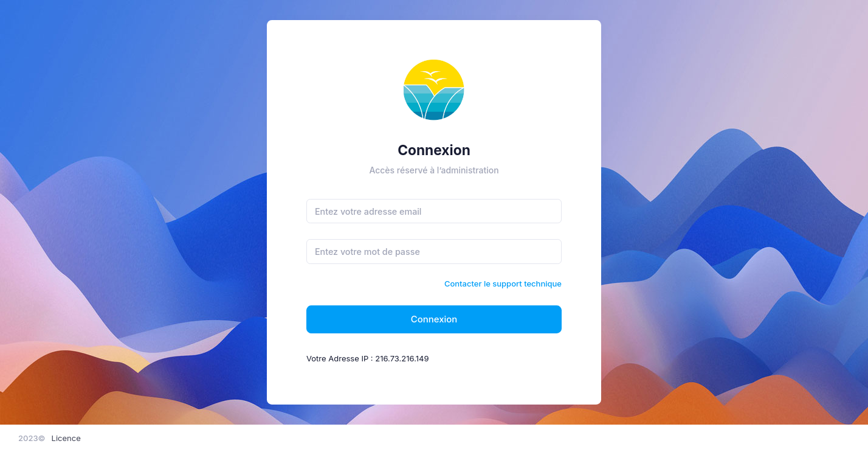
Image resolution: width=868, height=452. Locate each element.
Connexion (434, 319)
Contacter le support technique (503, 283)
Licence (66, 438)
